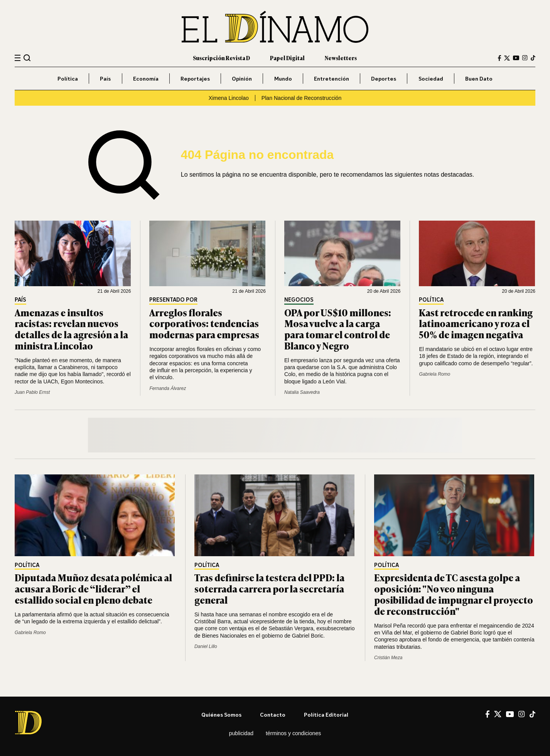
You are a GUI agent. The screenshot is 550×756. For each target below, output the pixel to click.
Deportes (384, 78)
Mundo (283, 78)
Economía (146, 78)
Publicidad (241, 733)
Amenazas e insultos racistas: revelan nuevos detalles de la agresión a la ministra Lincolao (71, 329)
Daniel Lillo (206, 646)
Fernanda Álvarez (168, 388)
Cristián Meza (388, 658)
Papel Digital (287, 58)
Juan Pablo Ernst (32, 392)
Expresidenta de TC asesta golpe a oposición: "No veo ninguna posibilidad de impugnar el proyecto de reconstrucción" (454, 594)
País (105, 78)
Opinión (242, 78)
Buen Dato (479, 78)
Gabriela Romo (434, 374)
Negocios (299, 300)
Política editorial (326, 715)
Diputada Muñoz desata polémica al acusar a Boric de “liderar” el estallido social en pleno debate (93, 588)
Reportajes (195, 78)
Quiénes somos (221, 715)
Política (68, 78)
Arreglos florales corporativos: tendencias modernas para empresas (204, 323)
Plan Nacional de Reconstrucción (301, 98)
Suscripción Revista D (221, 58)
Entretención (332, 78)
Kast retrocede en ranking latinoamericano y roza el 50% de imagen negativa (476, 323)
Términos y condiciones (293, 733)
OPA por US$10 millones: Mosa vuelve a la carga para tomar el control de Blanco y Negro (338, 329)
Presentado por (173, 300)
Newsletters (341, 58)
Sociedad (431, 78)
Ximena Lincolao (229, 98)
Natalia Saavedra (302, 392)
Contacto (273, 715)
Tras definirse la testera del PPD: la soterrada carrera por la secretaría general (269, 588)
